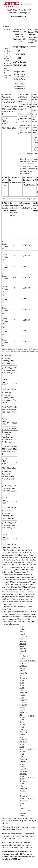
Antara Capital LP (8, 102)
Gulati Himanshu (8, 518)
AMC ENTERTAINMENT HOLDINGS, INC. (25, 104)
